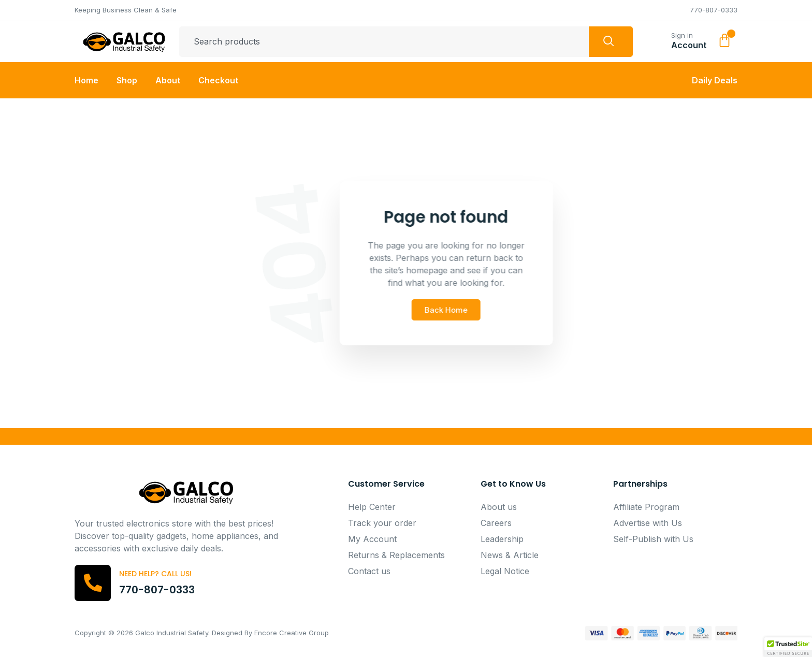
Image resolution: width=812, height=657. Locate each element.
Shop (127, 80)
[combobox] (384, 42)
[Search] (611, 42)
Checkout (218, 80)
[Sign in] (659, 39)
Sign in (682, 35)
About (168, 80)
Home (86, 80)
